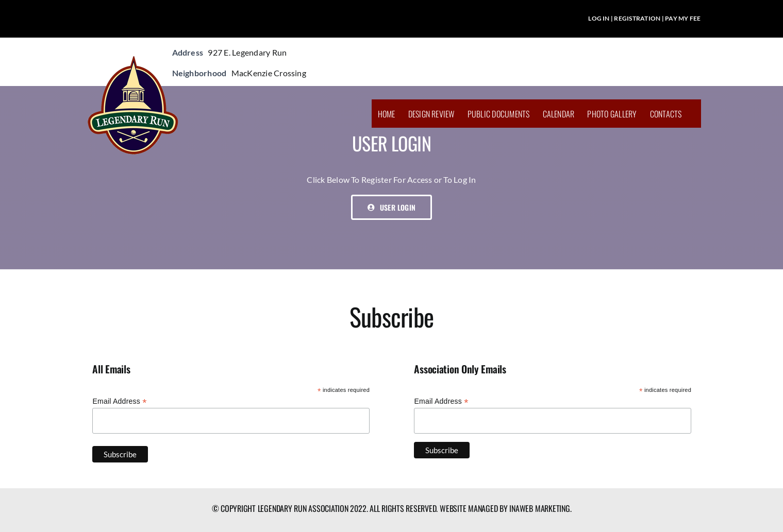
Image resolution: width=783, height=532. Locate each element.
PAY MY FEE (683, 18)
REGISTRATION (637, 18)
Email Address (119, 401)
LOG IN (599, 18)
